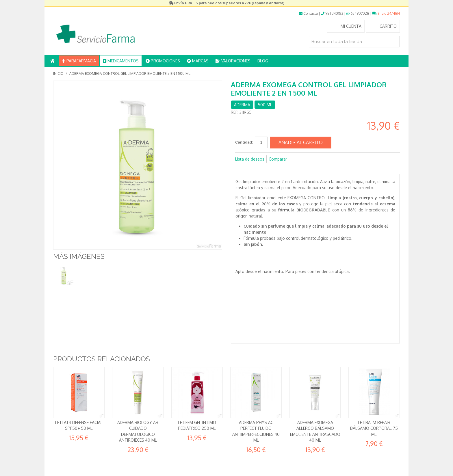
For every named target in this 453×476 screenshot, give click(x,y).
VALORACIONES (233, 61)
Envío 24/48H (386, 13)
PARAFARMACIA (79, 61)
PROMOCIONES (163, 61)
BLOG (263, 61)
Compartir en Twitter (253, 168)
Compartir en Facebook (241, 168)
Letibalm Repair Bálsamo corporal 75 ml (374, 428)
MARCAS (198, 61)
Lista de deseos (250, 159)
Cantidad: (244, 142)
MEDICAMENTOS (121, 61)
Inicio (58, 74)
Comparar (278, 159)
